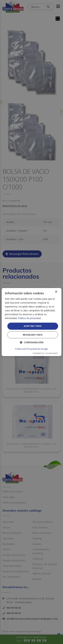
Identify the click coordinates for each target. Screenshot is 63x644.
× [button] (56, 292)
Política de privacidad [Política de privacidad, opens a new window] (29, 318)
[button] (32, 342)
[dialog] (31, 322)
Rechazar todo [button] (33, 335)
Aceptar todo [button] (33, 326)
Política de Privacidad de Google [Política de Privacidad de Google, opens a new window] (32, 349)
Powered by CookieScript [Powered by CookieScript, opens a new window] (45, 353)
